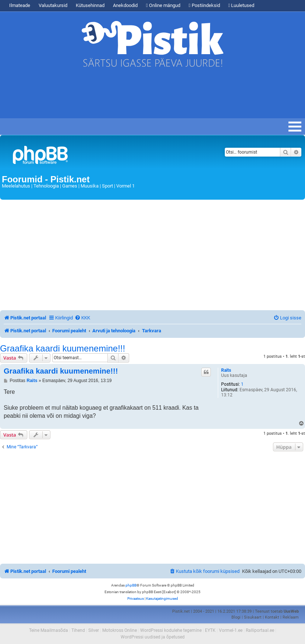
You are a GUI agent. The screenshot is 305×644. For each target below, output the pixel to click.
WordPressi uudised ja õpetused (153, 637)
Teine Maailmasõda (49, 630)
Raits (226, 370)
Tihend (78, 630)
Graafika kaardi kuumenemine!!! (63, 349)
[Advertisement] (134, 96)
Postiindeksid (204, 5)
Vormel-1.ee (231, 630)
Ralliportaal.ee (260, 630)
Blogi (236, 617)
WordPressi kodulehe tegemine (171, 630)
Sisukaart (253, 617)
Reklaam (291, 617)
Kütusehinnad (90, 5)
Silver (94, 630)
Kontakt (272, 617)
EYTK (210, 630)
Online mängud (163, 5)
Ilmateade (20, 5)
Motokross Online (120, 630)
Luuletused (242, 5)
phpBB (131, 585)
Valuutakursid (53, 5)
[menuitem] (82, 318)
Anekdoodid (125, 5)
